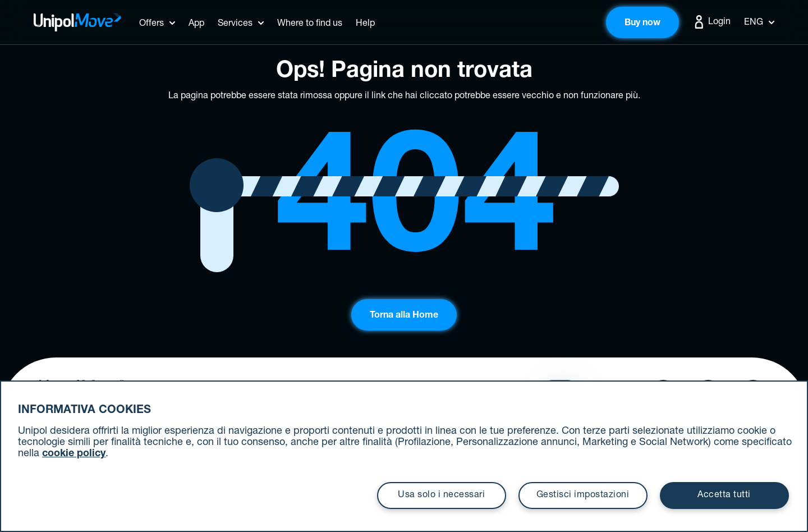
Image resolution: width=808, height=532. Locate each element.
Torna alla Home (404, 316)
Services (235, 24)
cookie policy (74, 454)
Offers (151, 24)
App (196, 24)
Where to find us (310, 24)
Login (711, 22)
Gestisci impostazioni (583, 496)
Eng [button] (759, 23)
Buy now (642, 24)
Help (365, 24)
